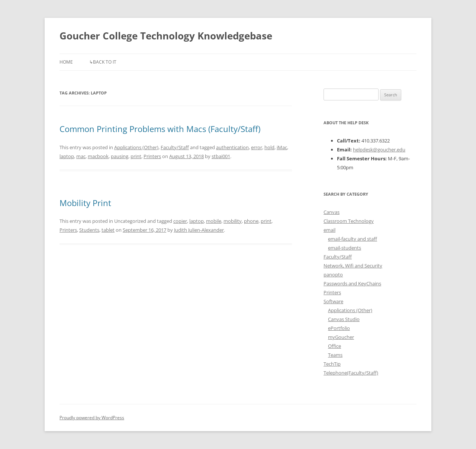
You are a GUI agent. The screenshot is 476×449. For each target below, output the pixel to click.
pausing (120, 156)
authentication (232, 147)
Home (66, 62)
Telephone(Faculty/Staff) (351, 373)
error (257, 147)
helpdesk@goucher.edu (379, 150)
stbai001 (221, 156)
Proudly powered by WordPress (92, 418)
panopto (333, 275)
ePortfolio (339, 328)
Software (333, 301)
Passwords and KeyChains (352, 283)
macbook (98, 156)
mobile (214, 221)
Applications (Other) (136, 147)
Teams (335, 355)
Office (335, 346)
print (136, 156)
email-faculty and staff (353, 239)
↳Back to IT (103, 62)
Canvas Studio (344, 319)
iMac (282, 147)
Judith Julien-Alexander (199, 230)
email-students (345, 248)
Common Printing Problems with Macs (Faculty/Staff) (160, 129)
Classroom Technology (349, 221)
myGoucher (341, 337)
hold (269, 147)
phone (251, 221)
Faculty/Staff (175, 147)
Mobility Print (85, 203)
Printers (152, 156)
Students (89, 230)
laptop (67, 156)
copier (180, 221)
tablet (108, 230)
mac (81, 156)
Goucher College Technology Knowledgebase (166, 36)
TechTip (332, 364)
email (329, 230)
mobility (233, 221)
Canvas (332, 212)
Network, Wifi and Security (353, 266)
